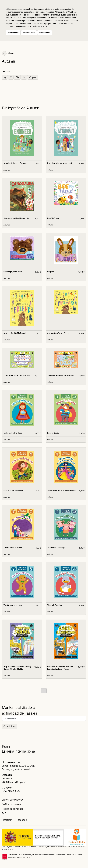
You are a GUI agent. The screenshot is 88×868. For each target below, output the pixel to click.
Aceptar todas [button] (13, 33)
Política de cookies (11, 804)
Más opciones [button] (45, 33)
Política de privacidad (13, 809)
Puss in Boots (53, 433)
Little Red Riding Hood (13, 433)
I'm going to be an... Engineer (15, 163)
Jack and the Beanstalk (13, 490)
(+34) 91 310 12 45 (11, 791)
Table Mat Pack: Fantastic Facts (61, 375)
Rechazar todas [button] (29, 33)
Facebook (22, 820)
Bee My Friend (53, 218)
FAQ (4, 813)
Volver (8, 54)
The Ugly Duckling (55, 605)
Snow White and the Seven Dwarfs (62, 490)
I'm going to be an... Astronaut (60, 163)
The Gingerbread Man (13, 605)
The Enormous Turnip (13, 548)
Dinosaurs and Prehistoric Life (16, 218)
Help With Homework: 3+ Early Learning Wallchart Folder (60, 668)
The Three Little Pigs (56, 548)
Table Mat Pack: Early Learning (17, 375)
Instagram (7, 820)
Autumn (7, 170)
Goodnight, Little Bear (13, 272)
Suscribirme (10, 726)
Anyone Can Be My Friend (14, 333)
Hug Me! (51, 272)
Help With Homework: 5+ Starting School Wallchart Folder (17, 668)
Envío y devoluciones (13, 800)
